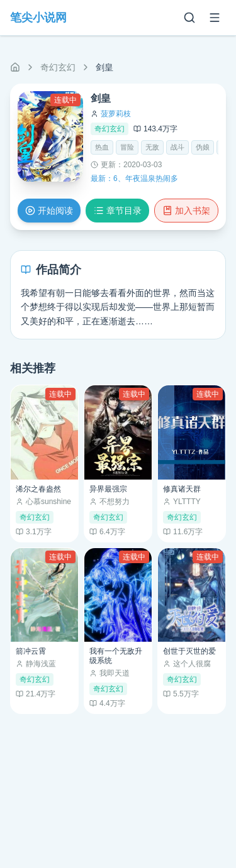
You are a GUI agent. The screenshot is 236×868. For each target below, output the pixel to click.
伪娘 (203, 147)
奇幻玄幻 (58, 67)
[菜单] (215, 18)
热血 (102, 147)
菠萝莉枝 (116, 114)
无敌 (152, 147)
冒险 (127, 147)
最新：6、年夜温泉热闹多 (134, 179)
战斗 (177, 147)
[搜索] (189, 18)
